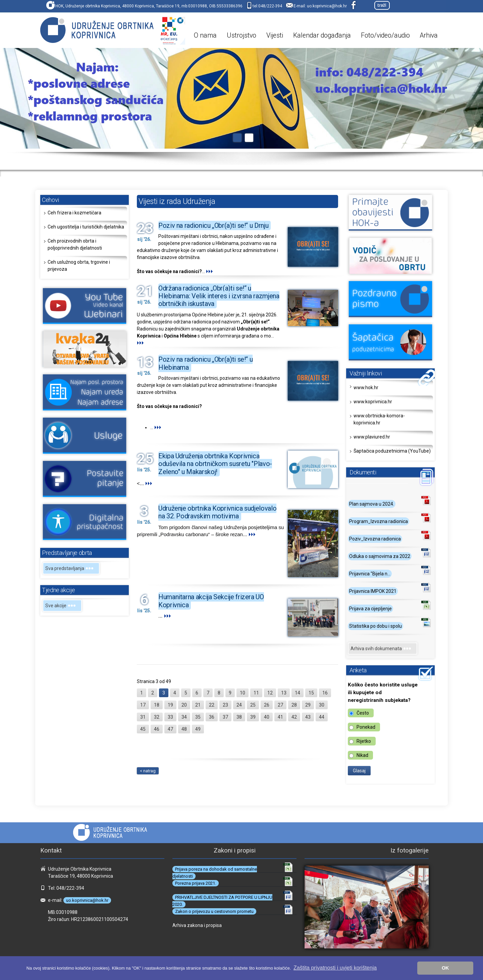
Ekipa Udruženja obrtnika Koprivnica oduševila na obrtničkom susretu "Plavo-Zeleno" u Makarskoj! (215, 464)
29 (308, 705)
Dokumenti (363, 472)
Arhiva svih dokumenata (383, 649)
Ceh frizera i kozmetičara (74, 213)
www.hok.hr (366, 388)
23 (225, 705)
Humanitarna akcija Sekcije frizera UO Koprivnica (211, 601)
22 (212, 705)
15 (311, 693)
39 (253, 717)
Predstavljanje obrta (67, 553)
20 (184, 705)
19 (170, 705)
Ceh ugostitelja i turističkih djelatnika (86, 227)
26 (267, 705)
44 (322, 717)
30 (322, 705)
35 (198, 717)
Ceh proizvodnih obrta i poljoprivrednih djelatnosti (75, 244)
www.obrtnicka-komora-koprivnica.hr (379, 419)
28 (294, 705)
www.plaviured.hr (372, 437)
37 (225, 717)
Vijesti (275, 35)
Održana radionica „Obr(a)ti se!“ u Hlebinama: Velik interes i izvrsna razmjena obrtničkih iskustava (219, 296)
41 (280, 717)
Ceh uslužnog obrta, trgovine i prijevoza (79, 266)
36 (212, 717)
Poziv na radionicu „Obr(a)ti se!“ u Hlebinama (205, 363)
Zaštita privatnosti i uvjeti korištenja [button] (335, 968)
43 (308, 717)
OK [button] (445, 968)
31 (143, 717)
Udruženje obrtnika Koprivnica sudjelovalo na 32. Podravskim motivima (217, 512)
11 (256, 693)
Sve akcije (62, 606)
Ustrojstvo (241, 35)
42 (294, 717)
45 (143, 729)
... (210, 271)
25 (253, 705)
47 (170, 729)
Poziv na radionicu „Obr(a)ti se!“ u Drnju (213, 225)
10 (243, 693)
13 (284, 693)
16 (325, 693)
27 (280, 705)
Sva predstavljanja (71, 568)
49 (198, 729)
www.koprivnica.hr (373, 402)
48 (184, 729)
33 (170, 717)
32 (157, 717)
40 (267, 717)
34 (184, 717)
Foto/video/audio (385, 35)
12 (270, 693)
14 (298, 693)
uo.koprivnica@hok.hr (327, 6)
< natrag (148, 771)
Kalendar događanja (322, 35)
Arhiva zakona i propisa (197, 925)
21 (198, 705)
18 (157, 705)
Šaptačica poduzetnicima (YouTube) (392, 451)
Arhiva (429, 35)
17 (143, 705)
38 (239, 717)
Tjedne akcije (58, 590)
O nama (205, 35)
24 (239, 705)
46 (157, 729)
